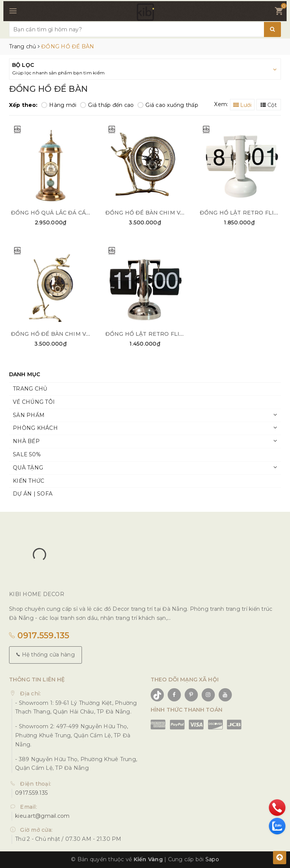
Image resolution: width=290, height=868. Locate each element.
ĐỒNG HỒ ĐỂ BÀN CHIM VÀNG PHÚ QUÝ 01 (73, 334)
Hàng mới (59, 105)
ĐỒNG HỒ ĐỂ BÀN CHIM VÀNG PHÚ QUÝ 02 (168, 213)
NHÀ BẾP (26, 441)
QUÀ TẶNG (28, 468)
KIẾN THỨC (29, 481)
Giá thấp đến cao (107, 105)
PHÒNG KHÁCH (35, 428)
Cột (269, 105)
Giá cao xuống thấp (168, 105)
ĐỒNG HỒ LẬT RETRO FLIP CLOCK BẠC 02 (166, 334)
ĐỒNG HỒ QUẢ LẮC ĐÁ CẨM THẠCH (62, 213)
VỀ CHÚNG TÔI (34, 402)
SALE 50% (27, 454)
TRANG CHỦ (30, 389)
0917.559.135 (39, 636)
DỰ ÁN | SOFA (33, 494)
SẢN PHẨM (29, 415)
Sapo (212, 859)
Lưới (242, 105)
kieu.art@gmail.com (42, 816)
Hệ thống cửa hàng (46, 655)
